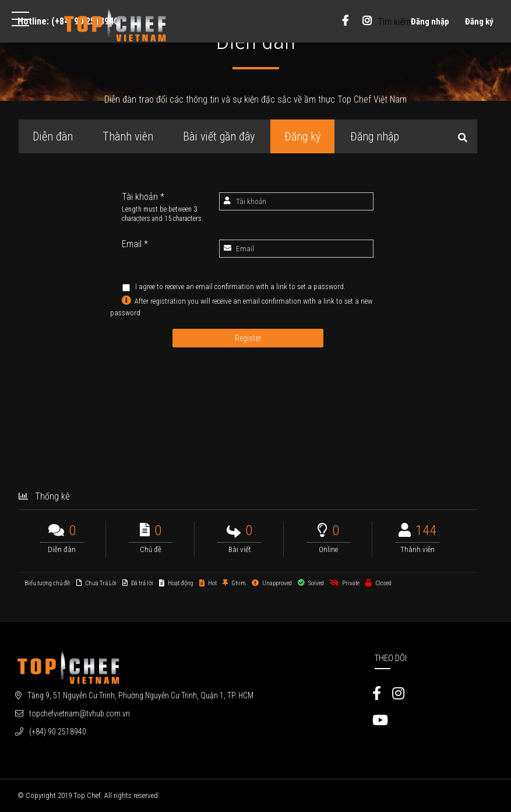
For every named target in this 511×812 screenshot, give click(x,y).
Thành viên (128, 136)
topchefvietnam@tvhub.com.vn (80, 713)
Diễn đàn (53, 136)
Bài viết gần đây (219, 136)
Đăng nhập (430, 22)
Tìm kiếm (394, 22)
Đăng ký (479, 22)
